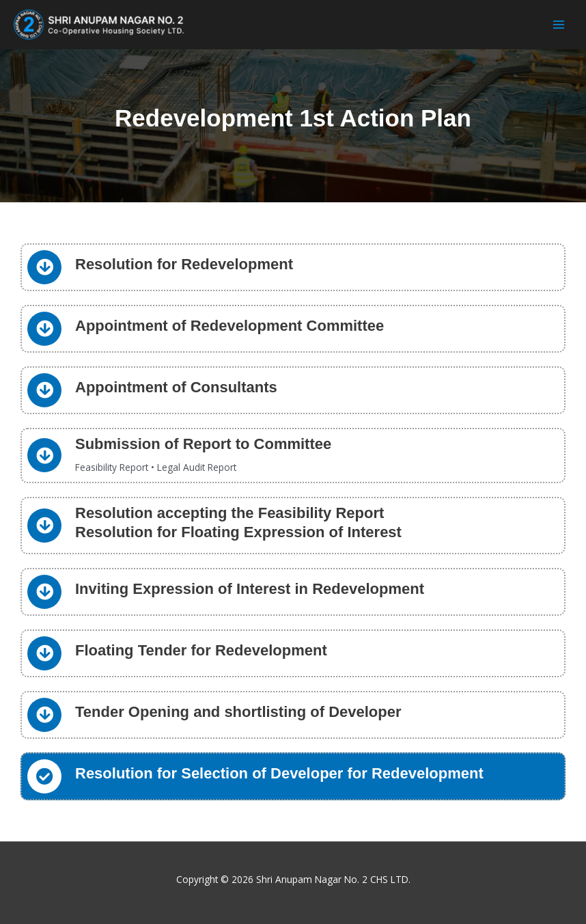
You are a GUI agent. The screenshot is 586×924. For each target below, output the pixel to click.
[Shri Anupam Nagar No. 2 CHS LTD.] (99, 25)
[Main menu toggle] (559, 25)
